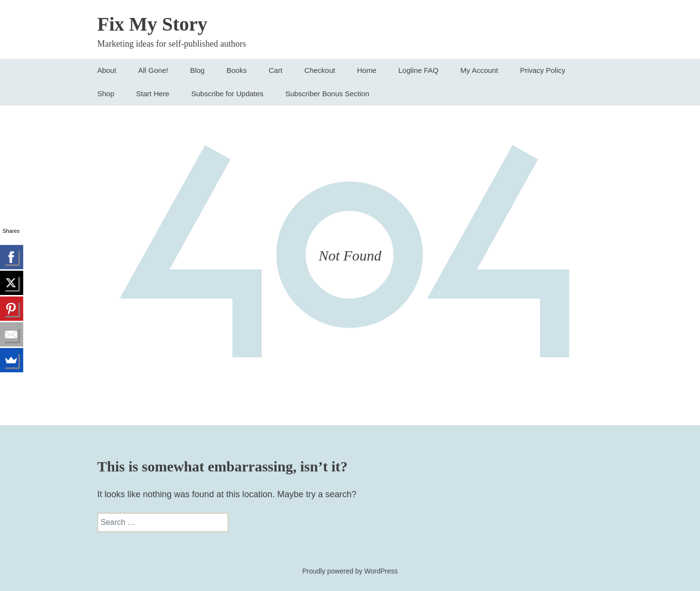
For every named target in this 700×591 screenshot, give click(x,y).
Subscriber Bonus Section (327, 94)
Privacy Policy (543, 70)
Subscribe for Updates (227, 94)
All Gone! (153, 70)
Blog (197, 70)
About (107, 70)
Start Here (153, 94)
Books (237, 70)
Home (367, 70)
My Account (479, 70)
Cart (276, 70)
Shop (106, 94)
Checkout (320, 70)
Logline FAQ (418, 70)
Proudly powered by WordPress (350, 571)
